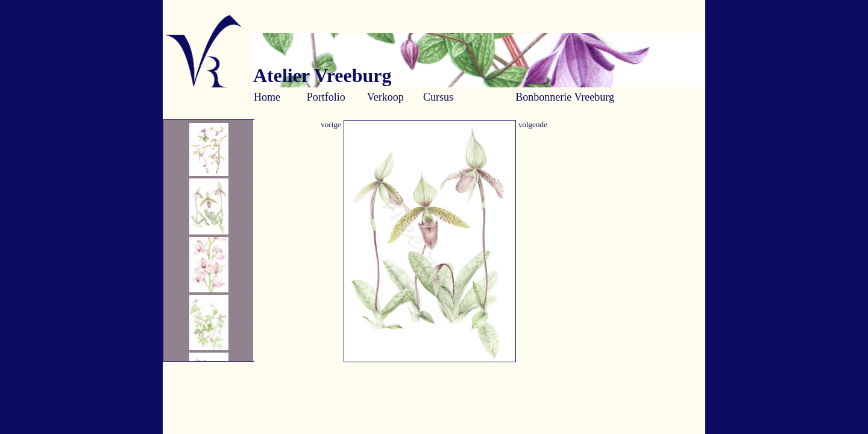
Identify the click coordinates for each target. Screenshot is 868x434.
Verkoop (385, 97)
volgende (533, 124)
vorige (331, 124)
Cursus (438, 97)
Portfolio (326, 97)
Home (267, 97)
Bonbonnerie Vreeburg (565, 97)
